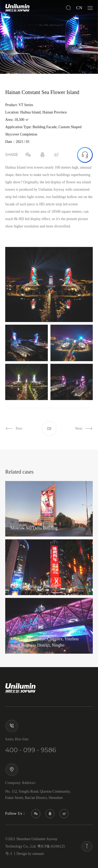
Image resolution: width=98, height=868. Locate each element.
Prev (14, 434)
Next (84, 434)
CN (79, 8)
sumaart (38, 854)
